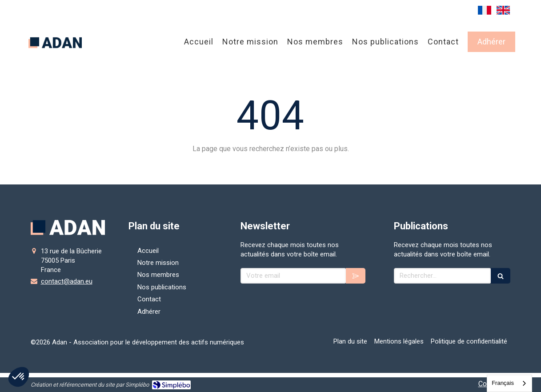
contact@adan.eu (67, 281)
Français (503, 383)
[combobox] (509, 383)
